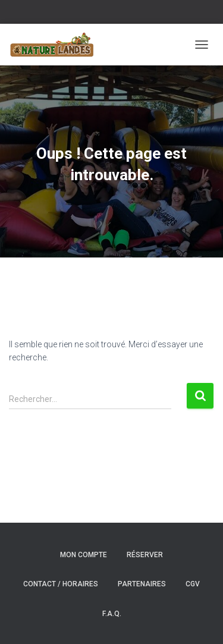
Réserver (145, 555)
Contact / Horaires (61, 584)
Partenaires (142, 584)
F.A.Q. (112, 614)
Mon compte (84, 555)
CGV (193, 584)
